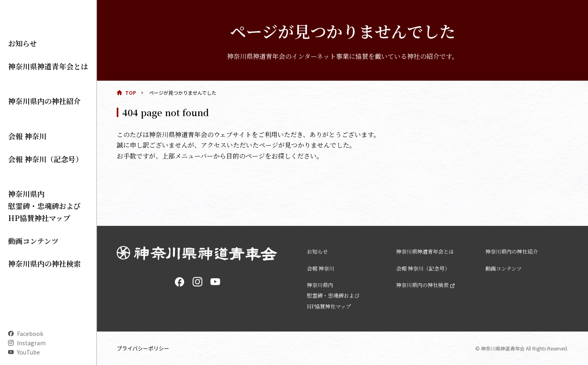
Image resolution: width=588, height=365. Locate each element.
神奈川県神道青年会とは (39, 102)
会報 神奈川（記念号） (37, 162)
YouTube (28, 352)
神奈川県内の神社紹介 (36, 122)
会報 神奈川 (23, 142)
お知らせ (19, 81)
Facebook (30, 334)
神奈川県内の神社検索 (36, 242)
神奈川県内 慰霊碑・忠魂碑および (36, 192)
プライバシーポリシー (145, 348)
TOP (131, 93)
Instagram (31, 343)
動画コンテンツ (28, 221)
